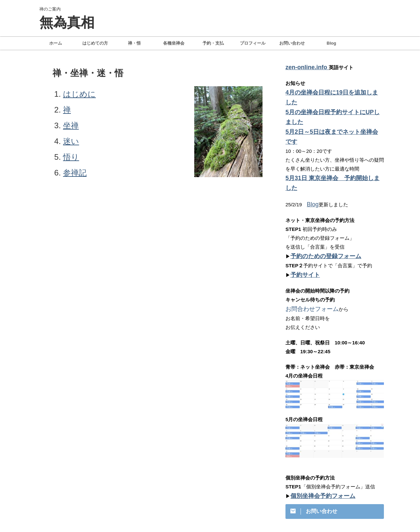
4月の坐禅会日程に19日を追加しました (329, 91)
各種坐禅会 (174, 43)
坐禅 (71, 125)
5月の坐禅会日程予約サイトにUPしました (332, 100)
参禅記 (75, 173)
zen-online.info (304, 67)
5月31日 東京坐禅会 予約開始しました (330, 144)
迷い (71, 141)
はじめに (79, 94)
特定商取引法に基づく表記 (234, 500)
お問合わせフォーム (308, 261)
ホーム (56, 43)
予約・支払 (213, 43)
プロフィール (253, 43)
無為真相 (67, 23)
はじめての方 (95, 43)
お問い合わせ (292, 43)
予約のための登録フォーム (320, 210)
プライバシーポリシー (182, 500)
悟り (71, 157)
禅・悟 (134, 43)
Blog (332, 43)
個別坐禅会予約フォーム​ (317, 447)
